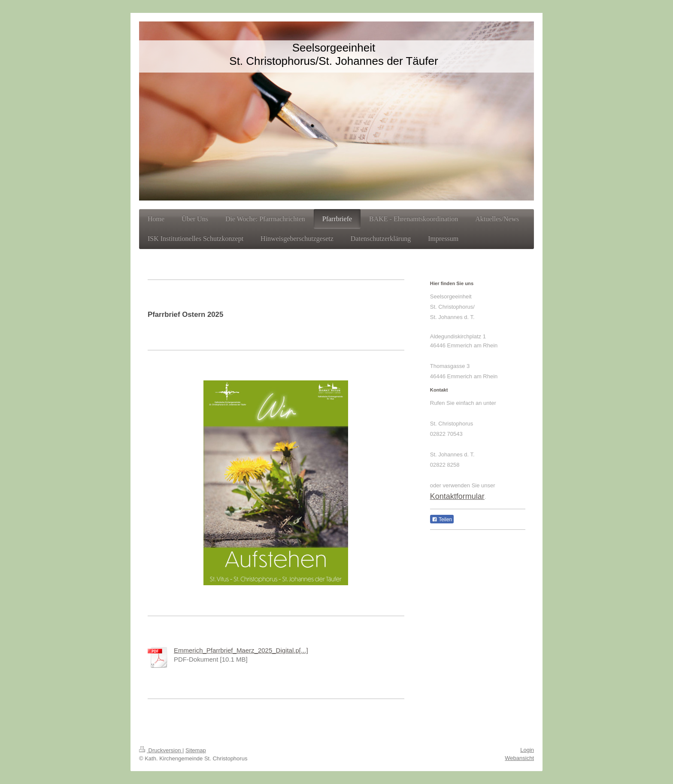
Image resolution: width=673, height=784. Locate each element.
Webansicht (519, 758)
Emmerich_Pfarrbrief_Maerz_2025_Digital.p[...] (241, 650)
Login (527, 750)
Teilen (442, 520)
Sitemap (196, 750)
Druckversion (161, 750)
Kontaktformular (457, 496)
